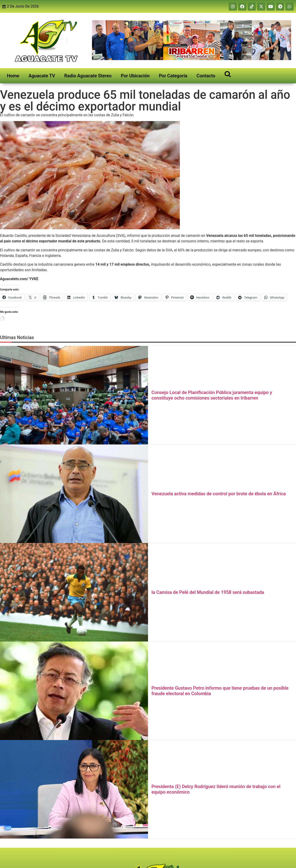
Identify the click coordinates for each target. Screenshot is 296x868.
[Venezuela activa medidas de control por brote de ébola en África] (74, 494)
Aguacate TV (42, 76)
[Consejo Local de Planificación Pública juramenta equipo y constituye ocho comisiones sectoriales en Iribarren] (74, 395)
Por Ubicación (135, 76)
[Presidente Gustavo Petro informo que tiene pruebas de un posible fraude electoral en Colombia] (74, 691)
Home (13, 76)
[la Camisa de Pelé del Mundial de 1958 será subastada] (74, 592)
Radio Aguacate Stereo (88, 76)
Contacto (206, 76)
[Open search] (228, 74)
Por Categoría (173, 76)
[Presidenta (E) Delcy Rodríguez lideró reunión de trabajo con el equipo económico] (74, 789)
